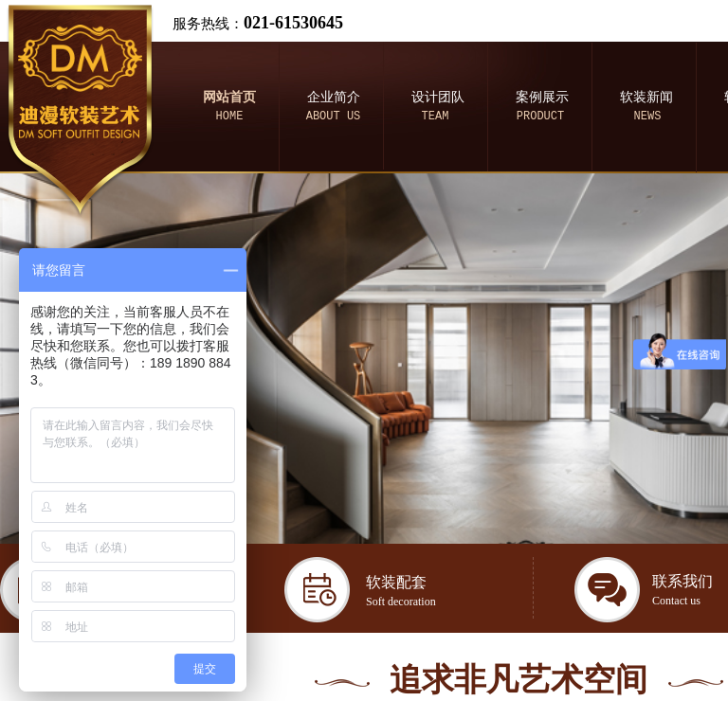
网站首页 (229, 97)
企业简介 (334, 97)
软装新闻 (646, 97)
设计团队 (438, 97)
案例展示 (542, 97)
